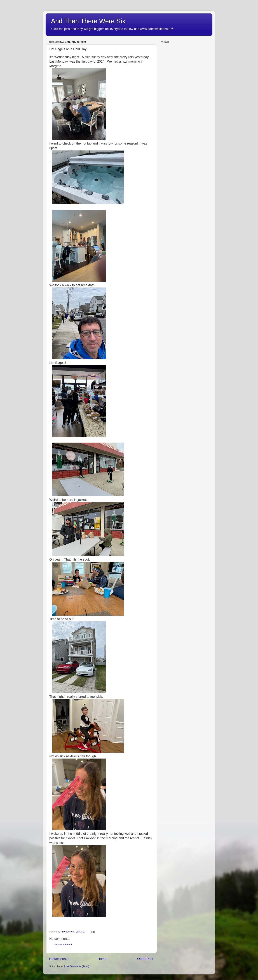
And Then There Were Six (88, 21)
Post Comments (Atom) (77, 966)
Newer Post (58, 959)
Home (102, 959)
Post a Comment (63, 945)
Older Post (145, 959)
